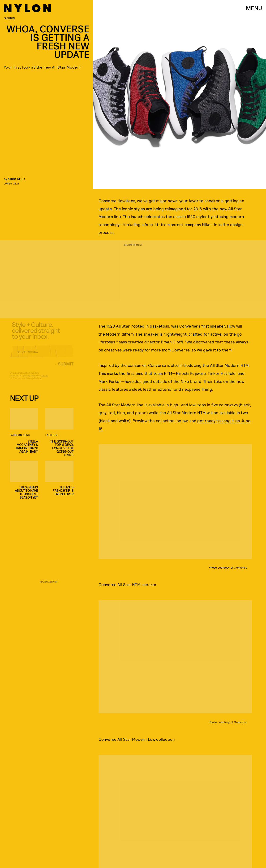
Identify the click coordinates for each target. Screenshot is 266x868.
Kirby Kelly (17, 179)
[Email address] (42, 355)
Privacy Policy (33, 381)
